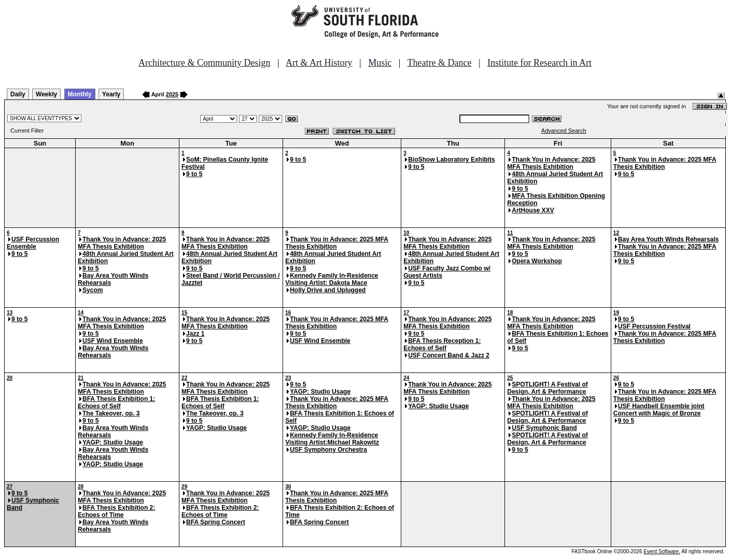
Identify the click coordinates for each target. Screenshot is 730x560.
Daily (18, 94)
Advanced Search (564, 131)
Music (380, 63)
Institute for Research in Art (539, 63)
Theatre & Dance (439, 63)
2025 (172, 94)
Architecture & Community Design (204, 63)
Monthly (80, 94)
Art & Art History (319, 63)
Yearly (111, 94)
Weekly (46, 94)
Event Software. (662, 551)
